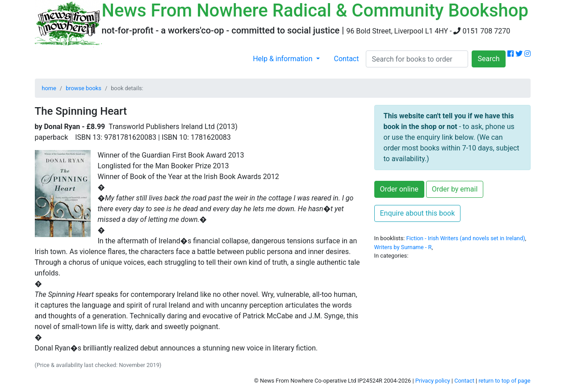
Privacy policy (433, 381)
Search (488, 59)
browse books (84, 88)
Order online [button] (399, 189)
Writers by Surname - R (403, 247)
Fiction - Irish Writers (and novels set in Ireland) (465, 238)
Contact (347, 59)
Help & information (283, 59)
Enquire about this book (418, 213)
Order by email (455, 189)
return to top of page (504, 381)
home (49, 88)
